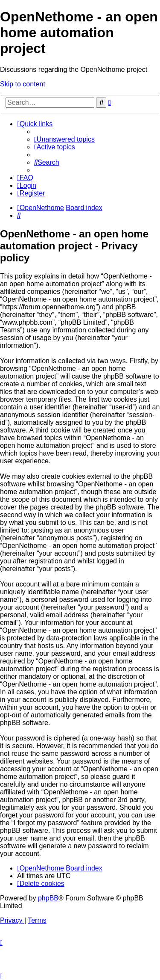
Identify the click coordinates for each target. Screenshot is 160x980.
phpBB (48, 898)
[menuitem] (64, 139)
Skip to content (23, 84)
